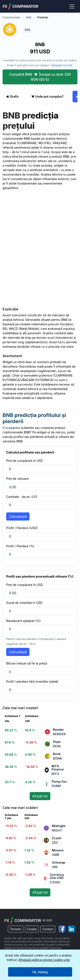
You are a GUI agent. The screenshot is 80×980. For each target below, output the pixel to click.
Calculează (18, 516)
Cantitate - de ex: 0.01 (22, 497)
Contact (48, 929)
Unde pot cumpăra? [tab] (47, 96)
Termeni (16, 929)
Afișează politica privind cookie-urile (44, 960)
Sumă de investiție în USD (24, 603)
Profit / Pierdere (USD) (22, 528)
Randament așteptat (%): (24, 621)
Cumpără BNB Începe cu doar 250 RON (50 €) (40, 77)
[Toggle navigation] (72, 6)
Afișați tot (40, 796)
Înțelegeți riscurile (62, 65)
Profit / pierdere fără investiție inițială (32, 681)
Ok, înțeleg (40, 972)
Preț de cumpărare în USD (25, 461)
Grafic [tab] (12, 96)
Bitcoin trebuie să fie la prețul (27, 663)
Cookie (32, 929)
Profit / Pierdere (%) (20, 546)
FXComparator (20, 6)
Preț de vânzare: (18, 479)
